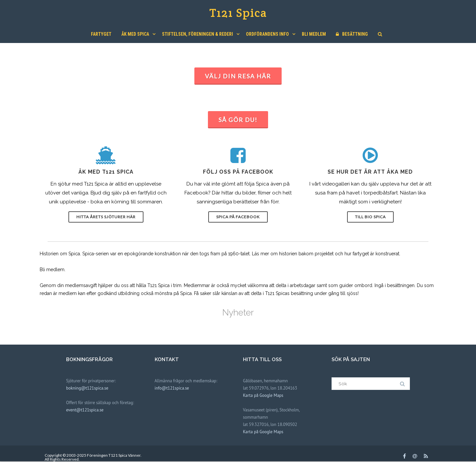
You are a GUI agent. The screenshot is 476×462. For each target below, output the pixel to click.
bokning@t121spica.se (87, 388)
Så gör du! (238, 120)
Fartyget (101, 34)
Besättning (352, 34)
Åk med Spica (135, 34)
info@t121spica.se (172, 388)
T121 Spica (238, 13)
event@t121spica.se (85, 410)
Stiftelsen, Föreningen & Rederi (198, 34)
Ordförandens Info (267, 34)
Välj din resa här (238, 76)
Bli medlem (314, 34)
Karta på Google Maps (263, 395)
